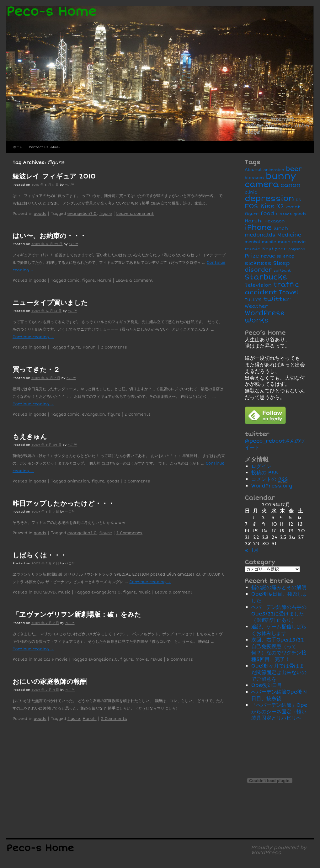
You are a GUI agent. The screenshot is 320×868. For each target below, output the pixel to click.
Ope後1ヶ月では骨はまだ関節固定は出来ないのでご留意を (279, 673)
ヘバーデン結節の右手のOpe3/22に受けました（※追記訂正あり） (279, 614)
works (257, 320)
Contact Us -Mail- (44, 147)
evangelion (94, 415)
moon (284, 242)
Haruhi (104, 281)
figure (106, 214)
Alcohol (253, 170)
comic (74, 281)
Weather (256, 306)
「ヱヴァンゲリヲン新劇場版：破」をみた (77, 615)
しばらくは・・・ (40, 555)
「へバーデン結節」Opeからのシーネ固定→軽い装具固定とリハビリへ (279, 712)
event (293, 207)
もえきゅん (30, 437)
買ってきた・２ (36, 370)
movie (142, 660)
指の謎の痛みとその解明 (279, 588)
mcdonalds (260, 235)
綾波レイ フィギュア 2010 (54, 176)
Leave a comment (135, 214)
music (64, 592)
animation (78, 481)
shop (289, 256)
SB (279, 256)
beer (294, 169)
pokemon (297, 249)
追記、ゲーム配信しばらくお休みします (279, 630)
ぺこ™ (70, 185)
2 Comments (114, 347)
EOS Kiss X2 (265, 206)
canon (291, 185)
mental (252, 242)
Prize (252, 256)
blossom (254, 178)
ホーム (18, 147)
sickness (258, 263)
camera (262, 184)
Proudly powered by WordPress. (279, 850)
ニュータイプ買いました (50, 303)
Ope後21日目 (267, 685)
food (267, 213)
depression (269, 199)
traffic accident (272, 288)
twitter (277, 299)
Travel (289, 293)
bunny (281, 176)
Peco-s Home (51, 12)
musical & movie (51, 660)
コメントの (270, 479)
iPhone (258, 228)
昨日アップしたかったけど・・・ (64, 503)
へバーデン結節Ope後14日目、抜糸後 (279, 695)
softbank (282, 271)
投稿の (265, 473)
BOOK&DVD (45, 592)
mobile (269, 242)
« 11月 (252, 550)
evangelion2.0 (82, 214)
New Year (274, 249)
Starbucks (266, 277)
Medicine (289, 235)
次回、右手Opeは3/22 (278, 640)
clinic (251, 192)
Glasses (284, 214)
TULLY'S (253, 300)
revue (157, 660)
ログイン (261, 466)
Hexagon (275, 221)
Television (258, 285)
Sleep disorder (267, 267)
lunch (280, 229)
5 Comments (180, 660)
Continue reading (33, 337)
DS (298, 200)
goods (40, 214)
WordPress (265, 313)
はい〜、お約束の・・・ (49, 236)
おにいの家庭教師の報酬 (50, 682)
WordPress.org (272, 486)
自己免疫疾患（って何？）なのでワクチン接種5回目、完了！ (279, 653)
